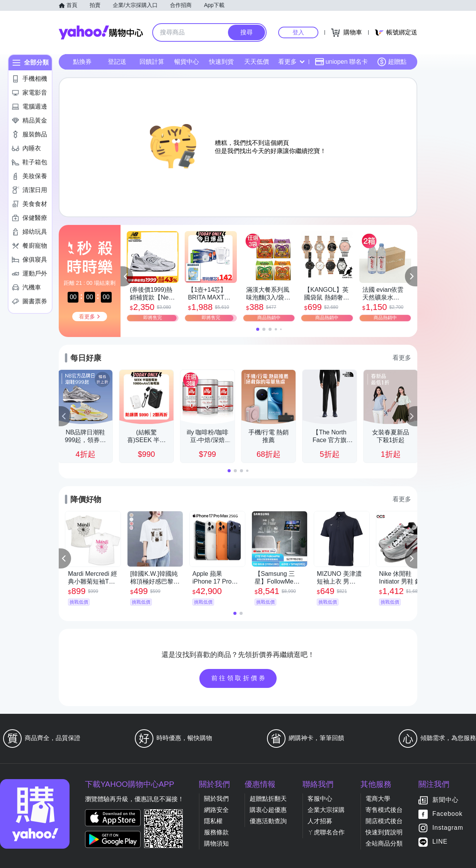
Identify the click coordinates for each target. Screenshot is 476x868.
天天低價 (257, 62)
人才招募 (320, 821)
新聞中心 (445, 800)
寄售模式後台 (384, 810)
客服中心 (320, 799)
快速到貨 (221, 62)
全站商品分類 (384, 843)
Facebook (447, 814)
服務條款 (216, 832)
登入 (298, 32)
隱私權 (213, 821)
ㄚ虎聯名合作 (326, 832)
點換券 (82, 62)
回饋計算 (152, 62)
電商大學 (378, 799)
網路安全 (216, 810)
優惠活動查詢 (268, 821)
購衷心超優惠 (268, 810)
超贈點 (392, 62)
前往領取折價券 (239, 678)
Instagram (448, 828)
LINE (440, 842)
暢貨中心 (187, 62)
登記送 (117, 62)
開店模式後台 (384, 821)
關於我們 (216, 799)
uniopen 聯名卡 (341, 62)
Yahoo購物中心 (101, 32)
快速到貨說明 (384, 832)
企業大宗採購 (326, 810)
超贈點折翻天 (268, 799)
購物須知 (216, 843)
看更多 (291, 62)
